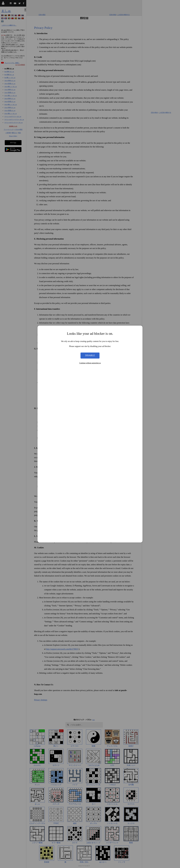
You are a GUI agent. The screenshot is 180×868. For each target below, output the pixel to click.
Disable (90, 355)
